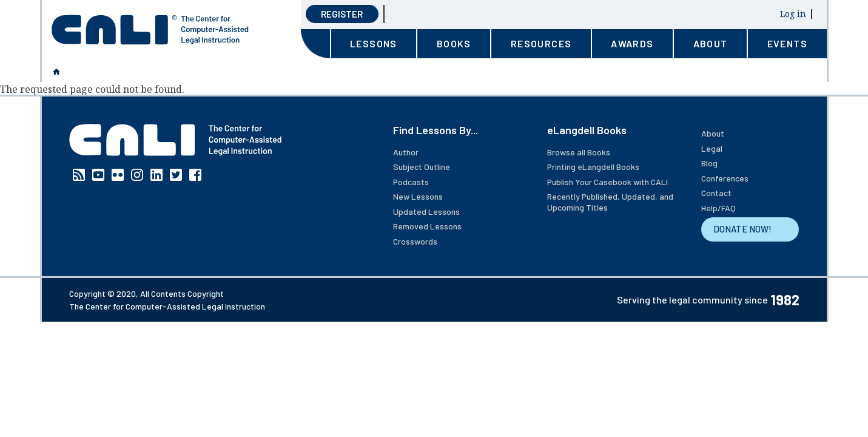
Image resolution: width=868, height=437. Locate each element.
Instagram (137, 175)
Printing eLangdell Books (593, 167)
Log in (793, 14)
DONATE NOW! (742, 229)
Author (406, 152)
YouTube (98, 175)
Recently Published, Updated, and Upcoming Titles (610, 202)
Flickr (118, 175)
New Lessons (418, 196)
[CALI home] (150, 30)
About (713, 133)
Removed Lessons (427, 226)
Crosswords (415, 241)
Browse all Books (579, 152)
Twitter (176, 175)
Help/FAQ (718, 208)
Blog (709, 163)
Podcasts (411, 182)
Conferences (725, 178)
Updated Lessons (426, 212)
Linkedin (156, 175)
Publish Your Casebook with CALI (607, 182)
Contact (716, 193)
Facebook (195, 175)
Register (342, 14)
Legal (712, 148)
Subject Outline (422, 167)
